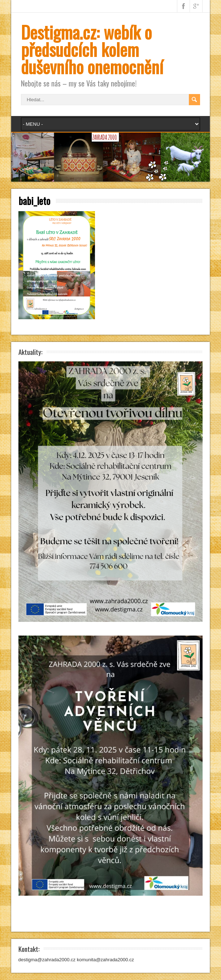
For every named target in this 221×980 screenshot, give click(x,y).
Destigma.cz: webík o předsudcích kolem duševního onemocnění (92, 49)
